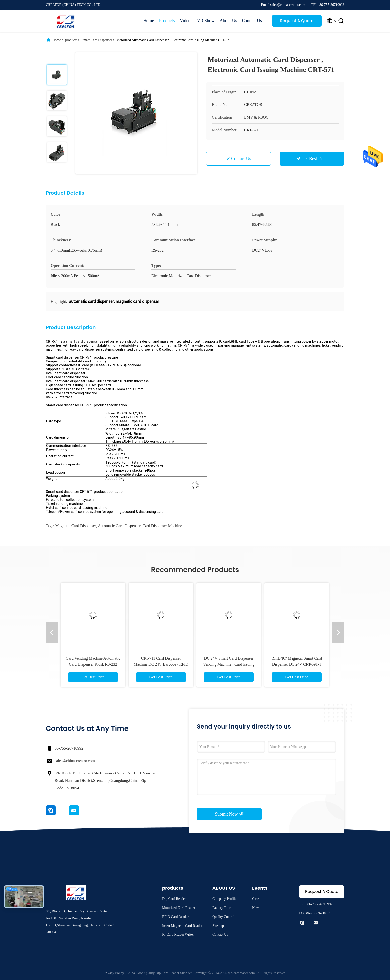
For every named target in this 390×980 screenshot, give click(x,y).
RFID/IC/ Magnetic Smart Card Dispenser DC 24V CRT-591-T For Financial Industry (297, 664)
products (71, 40)
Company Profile (224, 899)
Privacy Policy (114, 973)
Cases (256, 899)
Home (149, 21)
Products (167, 21)
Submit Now (229, 814)
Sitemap (218, 926)
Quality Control (223, 917)
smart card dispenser (82, 341)
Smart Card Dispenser (97, 40)
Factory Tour (221, 908)
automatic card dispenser (119, 526)
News (256, 908)
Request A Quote (297, 21)
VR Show (206, 21)
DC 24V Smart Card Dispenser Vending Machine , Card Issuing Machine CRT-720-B (229, 664)
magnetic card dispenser (76, 526)
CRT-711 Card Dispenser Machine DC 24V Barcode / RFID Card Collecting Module (161, 664)
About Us (228, 21)
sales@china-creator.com (75, 761)
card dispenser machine (162, 526)
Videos (186, 21)
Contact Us (252, 21)
